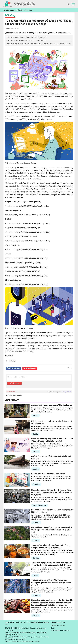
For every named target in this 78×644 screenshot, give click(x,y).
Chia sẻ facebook (14, 368)
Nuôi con (36, 452)
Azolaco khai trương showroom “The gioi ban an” (52, 405)
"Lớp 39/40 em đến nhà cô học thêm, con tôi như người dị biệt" (27, 37)
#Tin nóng (28, 10)
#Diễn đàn (19, 10)
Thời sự (35, 576)
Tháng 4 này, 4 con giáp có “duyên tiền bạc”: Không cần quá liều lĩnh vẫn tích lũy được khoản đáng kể (51, 583)
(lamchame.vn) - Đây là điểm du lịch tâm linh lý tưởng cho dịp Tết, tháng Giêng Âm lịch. (52, 536)
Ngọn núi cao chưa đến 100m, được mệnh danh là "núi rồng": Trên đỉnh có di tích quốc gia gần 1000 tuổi (52, 530)
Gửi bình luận (14, 383)
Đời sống (10, 15)
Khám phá (36, 484)
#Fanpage (10, 10)
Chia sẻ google (31, 368)
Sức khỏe (36, 558)
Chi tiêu (35, 434)
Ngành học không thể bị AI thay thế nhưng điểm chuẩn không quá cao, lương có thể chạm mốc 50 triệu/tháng (52, 492)
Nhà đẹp (35, 415)
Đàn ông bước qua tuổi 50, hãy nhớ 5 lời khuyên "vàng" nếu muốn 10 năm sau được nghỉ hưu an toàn (39, 43)
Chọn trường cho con (40, 505)
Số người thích (67, 392)
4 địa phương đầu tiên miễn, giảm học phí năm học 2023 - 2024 (27, 40)
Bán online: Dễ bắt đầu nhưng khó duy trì (48, 474)
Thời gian (57, 392)
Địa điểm (36, 469)
